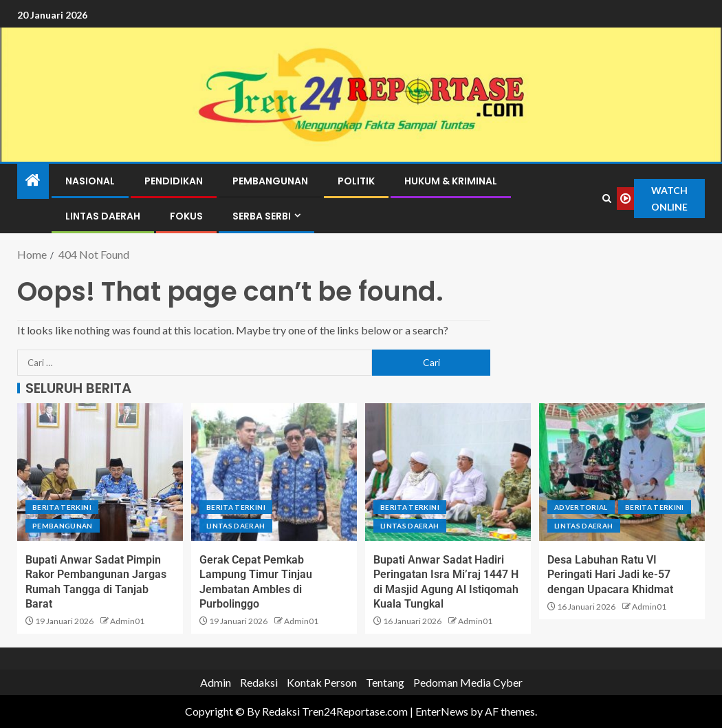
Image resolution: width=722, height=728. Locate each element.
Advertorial (581, 507)
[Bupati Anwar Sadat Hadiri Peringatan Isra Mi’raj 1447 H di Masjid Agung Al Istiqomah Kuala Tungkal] (448, 472)
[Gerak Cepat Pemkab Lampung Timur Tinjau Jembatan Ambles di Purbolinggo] (274, 472)
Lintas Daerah (103, 216)
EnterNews (442, 711)
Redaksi (259, 682)
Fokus (186, 216)
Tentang (385, 682)
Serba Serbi (262, 216)
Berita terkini (62, 507)
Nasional (90, 181)
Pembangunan (270, 181)
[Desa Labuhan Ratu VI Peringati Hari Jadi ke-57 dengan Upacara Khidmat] (622, 472)
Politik (356, 181)
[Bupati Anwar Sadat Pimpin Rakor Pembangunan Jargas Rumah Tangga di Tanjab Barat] (100, 472)
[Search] (606, 199)
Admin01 (127, 621)
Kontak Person (322, 682)
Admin (216, 682)
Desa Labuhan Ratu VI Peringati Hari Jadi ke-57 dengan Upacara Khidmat (610, 575)
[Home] (33, 181)
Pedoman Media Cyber (468, 682)
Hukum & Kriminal (451, 181)
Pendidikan (174, 181)
